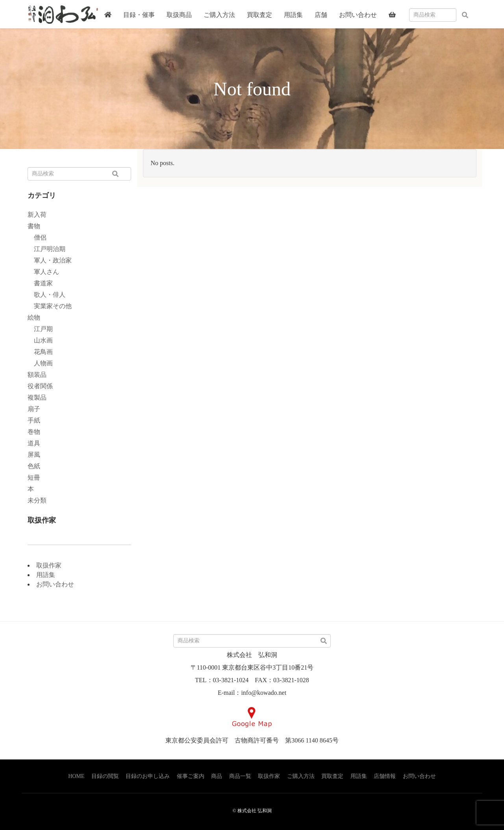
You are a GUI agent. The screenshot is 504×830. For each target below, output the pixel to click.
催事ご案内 (191, 776)
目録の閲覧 (105, 776)
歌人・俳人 (46, 295)
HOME (76, 776)
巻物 (34, 432)
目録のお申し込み (148, 776)
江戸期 (40, 329)
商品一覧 (240, 776)
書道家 (40, 283)
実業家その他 (50, 306)
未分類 (37, 500)
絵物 (34, 317)
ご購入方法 (301, 776)
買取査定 (332, 776)
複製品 (37, 397)
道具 (34, 443)
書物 (34, 226)
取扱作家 (49, 565)
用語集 (46, 575)
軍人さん (43, 272)
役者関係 (40, 386)
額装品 (37, 375)
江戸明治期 (46, 249)
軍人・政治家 (50, 260)
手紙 (34, 420)
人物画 (40, 363)
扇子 (34, 409)
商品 (217, 776)
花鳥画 (40, 352)
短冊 (34, 477)
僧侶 (37, 237)
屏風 (34, 455)
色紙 (34, 466)
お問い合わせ (55, 584)
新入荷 (37, 215)
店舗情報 (385, 776)
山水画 (40, 340)
